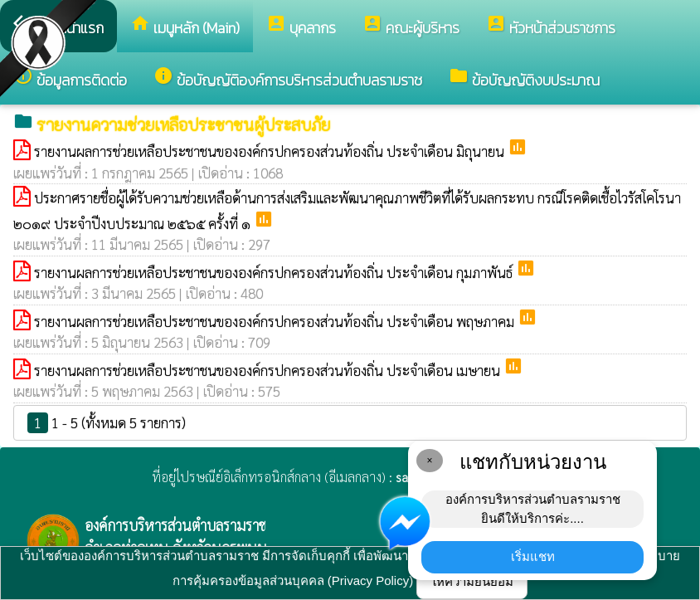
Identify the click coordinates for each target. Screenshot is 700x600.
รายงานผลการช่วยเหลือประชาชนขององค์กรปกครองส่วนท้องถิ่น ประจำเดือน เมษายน (269, 370)
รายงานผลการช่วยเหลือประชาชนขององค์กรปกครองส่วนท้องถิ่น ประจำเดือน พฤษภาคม (276, 321)
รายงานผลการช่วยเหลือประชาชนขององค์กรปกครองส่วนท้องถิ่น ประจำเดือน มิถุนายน (271, 151)
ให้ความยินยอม (472, 581)
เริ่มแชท (533, 556)
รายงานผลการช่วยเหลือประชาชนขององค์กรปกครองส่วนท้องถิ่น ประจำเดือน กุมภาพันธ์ (275, 272)
